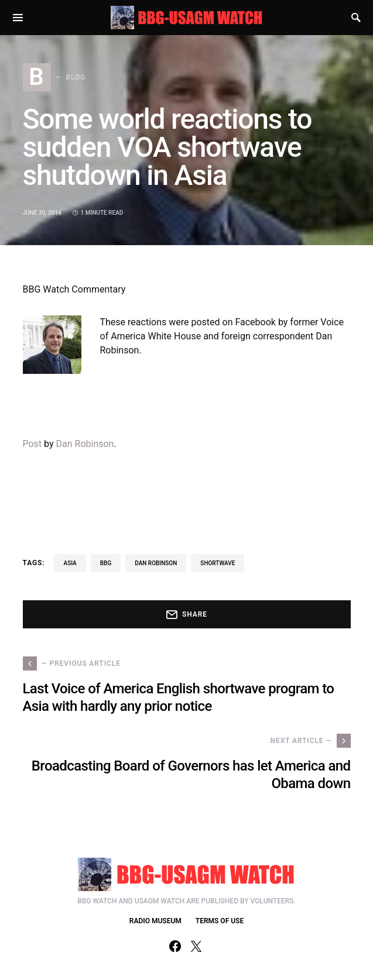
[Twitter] (196, 946)
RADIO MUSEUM (155, 921)
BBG (106, 563)
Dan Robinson (85, 444)
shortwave (218, 563)
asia (70, 563)
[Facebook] (175, 946)
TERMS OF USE (220, 921)
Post (32, 444)
